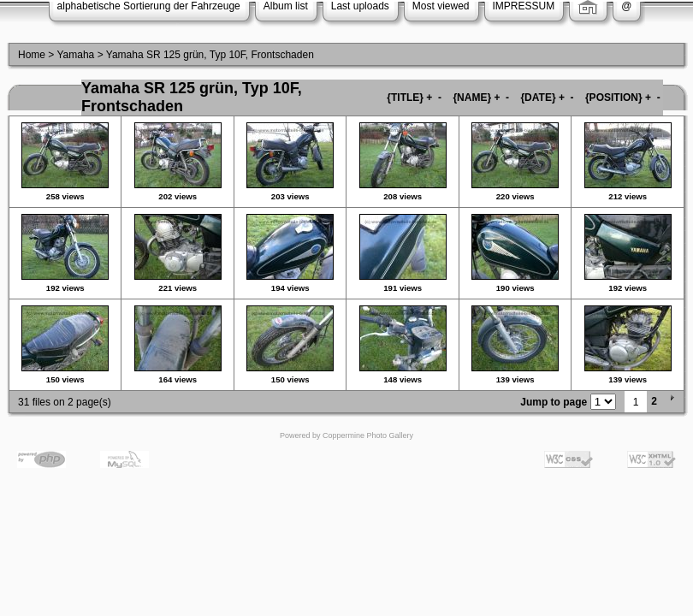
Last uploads (360, 6)
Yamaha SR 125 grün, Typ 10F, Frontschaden (210, 55)
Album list (286, 6)
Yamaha (75, 55)
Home (32, 55)
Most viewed (441, 6)
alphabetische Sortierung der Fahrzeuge (149, 6)
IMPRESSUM (524, 6)
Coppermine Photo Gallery (368, 435)
